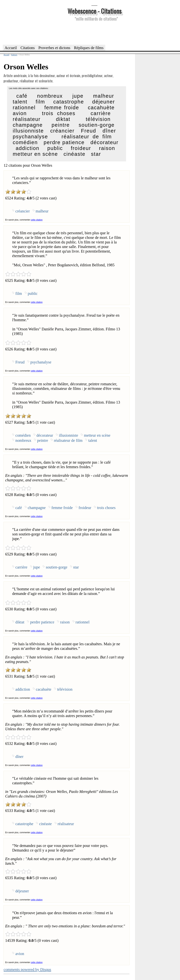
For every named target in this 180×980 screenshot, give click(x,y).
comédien (25, 142)
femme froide (62, 108)
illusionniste (28, 131)
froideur (81, 148)
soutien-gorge (97, 125)
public (55, 148)
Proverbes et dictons (54, 48)
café (22, 96)
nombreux (50, 96)
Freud (89, 131)
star (96, 154)
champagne (28, 125)
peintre (61, 125)
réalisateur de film (87, 137)
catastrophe (69, 102)
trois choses (59, 113)
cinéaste (74, 154)
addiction (28, 148)
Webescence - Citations (94, 11)
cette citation (37, 220)
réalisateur (27, 119)
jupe (78, 96)
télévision (98, 119)
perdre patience (64, 142)
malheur (104, 96)
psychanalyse (30, 137)
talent (20, 102)
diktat (63, 119)
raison (107, 148)
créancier (62, 131)
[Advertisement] (94, 32)
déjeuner (103, 102)
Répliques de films (89, 48)
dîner (109, 131)
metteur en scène (35, 154)
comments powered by (27, 970)
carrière (101, 113)
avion (20, 113)
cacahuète (101, 108)
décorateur (105, 142)
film (40, 102)
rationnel (24, 108)
